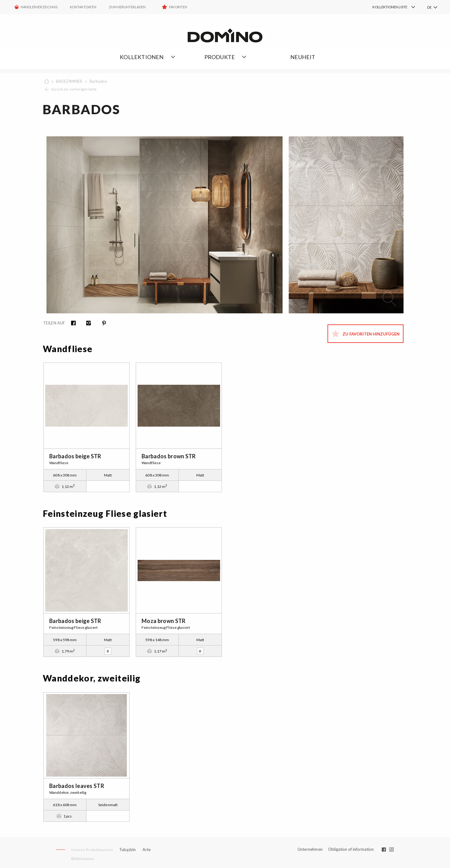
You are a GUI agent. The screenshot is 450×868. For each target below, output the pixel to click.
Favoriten (178, 7)
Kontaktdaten (83, 7)
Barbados (98, 81)
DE (429, 7)
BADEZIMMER (69, 81)
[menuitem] (386, 7)
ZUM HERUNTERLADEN (127, 7)
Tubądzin (127, 850)
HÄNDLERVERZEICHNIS (39, 7)
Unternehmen (310, 849)
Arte (147, 850)
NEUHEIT (303, 57)
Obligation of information (351, 849)
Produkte (220, 57)
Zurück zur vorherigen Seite (74, 89)
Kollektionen (142, 57)
